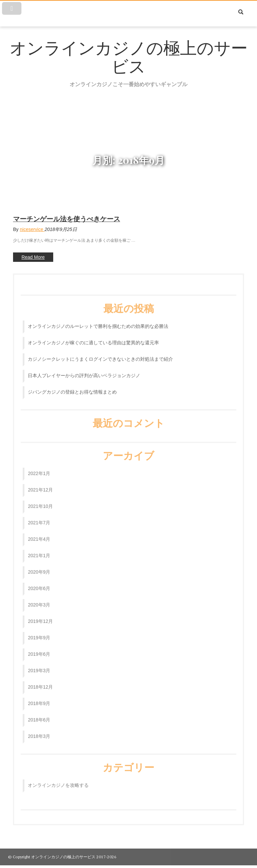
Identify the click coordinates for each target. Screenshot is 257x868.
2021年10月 (40, 502)
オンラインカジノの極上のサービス (129, 57)
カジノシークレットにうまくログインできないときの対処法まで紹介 (100, 355)
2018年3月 (39, 732)
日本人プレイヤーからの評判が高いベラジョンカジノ (84, 371)
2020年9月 (39, 568)
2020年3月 (39, 601)
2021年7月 (39, 519)
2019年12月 (40, 617)
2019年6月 (39, 650)
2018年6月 (39, 716)
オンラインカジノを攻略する (58, 781)
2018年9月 (39, 699)
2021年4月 (39, 535)
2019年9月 (39, 634)
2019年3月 (39, 667)
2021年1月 (39, 552)
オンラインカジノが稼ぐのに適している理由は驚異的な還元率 (93, 339)
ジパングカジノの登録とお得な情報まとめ (72, 388)
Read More (29, 258)
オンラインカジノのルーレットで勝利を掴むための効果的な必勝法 (98, 322)
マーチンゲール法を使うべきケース (67, 219)
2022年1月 (39, 469)
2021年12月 (40, 486)
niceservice (32, 229)
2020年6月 (39, 584)
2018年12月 (40, 683)
